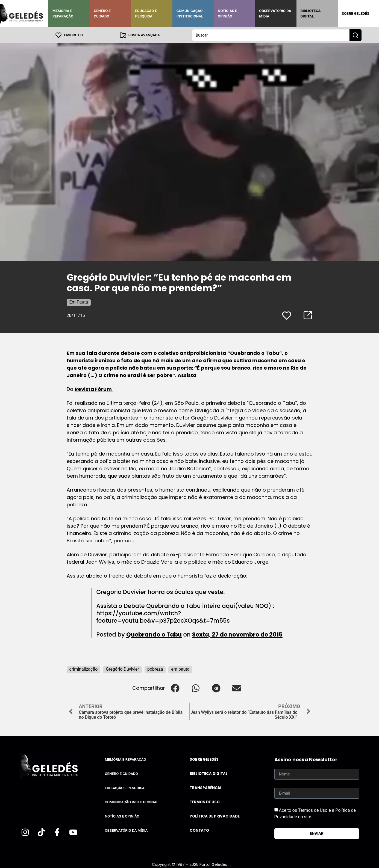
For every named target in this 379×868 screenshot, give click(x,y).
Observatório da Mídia (275, 14)
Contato (199, 830)
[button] (175, 688)
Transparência (206, 788)
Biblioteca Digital (311, 14)
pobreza (155, 669)
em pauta (180, 669)
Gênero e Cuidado (102, 14)
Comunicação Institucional (190, 14)
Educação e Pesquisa (146, 14)
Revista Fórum (94, 389)
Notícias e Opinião (227, 14)
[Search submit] (356, 35)
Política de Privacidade (215, 816)
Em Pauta (79, 302)
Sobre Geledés (356, 14)
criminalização (84, 669)
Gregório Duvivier (122, 669)
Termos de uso (205, 802)
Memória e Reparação (63, 14)
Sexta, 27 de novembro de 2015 (237, 634)
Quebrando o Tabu (154, 634)
